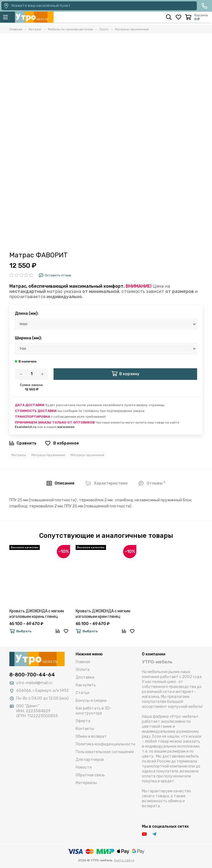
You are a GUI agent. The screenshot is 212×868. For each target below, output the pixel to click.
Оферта (83, 721)
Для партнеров (90, 760)
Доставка (85, 677)
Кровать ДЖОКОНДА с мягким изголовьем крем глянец (103, 614)
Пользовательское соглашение (105, 752)
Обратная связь (90, 775)
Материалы (86, 783)
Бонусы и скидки (91, 701)
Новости (84, 767)
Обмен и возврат (91, 736)
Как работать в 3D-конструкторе (94, 711)
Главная (83, 662)
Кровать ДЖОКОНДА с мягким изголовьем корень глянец (37, 614)
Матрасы (19, 455)
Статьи (83, 693)
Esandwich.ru (26, 427)
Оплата (83, 670)
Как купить (86, 685)
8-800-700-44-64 (32, 675)
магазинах (66, 427)
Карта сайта (124, 860)
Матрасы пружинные (48, 455)
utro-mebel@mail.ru (34, 683)
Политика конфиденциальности (105, 744)
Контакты (85, 729)
